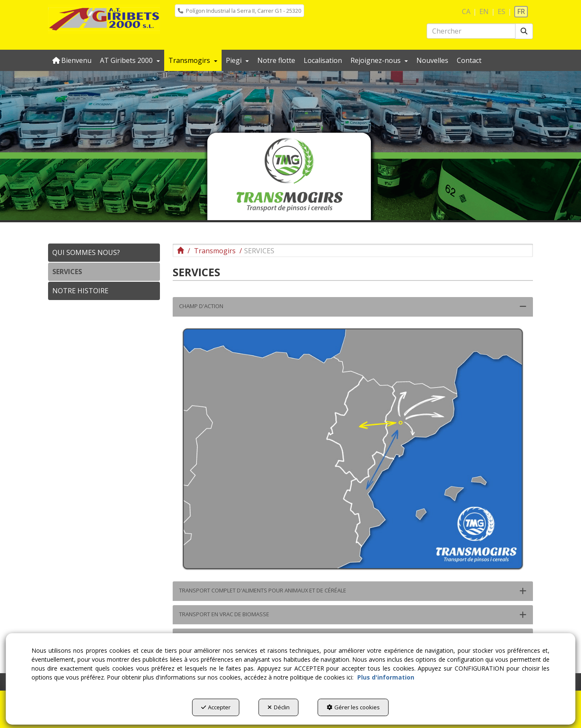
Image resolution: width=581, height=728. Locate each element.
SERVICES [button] (67, 272)
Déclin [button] (279, 707)
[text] (471, 31)
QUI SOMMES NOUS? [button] (86, 252)
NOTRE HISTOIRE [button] (80, 291)
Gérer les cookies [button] (353, 707)
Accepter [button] (216, 707)
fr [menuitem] (521, 11)
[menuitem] (239, 11)
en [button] (484, 11)
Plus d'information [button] (386, 677)
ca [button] (466, 11)
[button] (104, 19)
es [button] (501, 11)
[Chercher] (524, 31)
